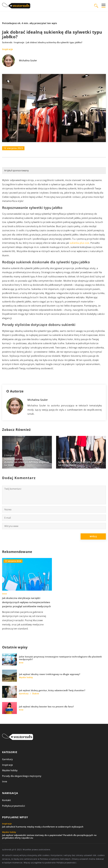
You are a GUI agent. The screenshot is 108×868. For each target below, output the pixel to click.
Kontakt (6, 800)
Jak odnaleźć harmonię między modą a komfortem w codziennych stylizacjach (43, 827)
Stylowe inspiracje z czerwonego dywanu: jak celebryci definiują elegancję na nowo (27, 462)
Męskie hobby (10, 770)
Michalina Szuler (28, 61)
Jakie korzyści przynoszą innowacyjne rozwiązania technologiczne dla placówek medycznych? (60, 658)
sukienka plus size (79, 243)
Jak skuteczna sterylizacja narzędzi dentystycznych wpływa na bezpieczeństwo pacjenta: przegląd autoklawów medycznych (26, 602)
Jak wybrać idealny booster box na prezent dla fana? (46, 707)
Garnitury (7, 759)
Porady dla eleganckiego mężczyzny (22, 776)
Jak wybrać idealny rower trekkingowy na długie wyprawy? (50, 674)
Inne (5, 781)
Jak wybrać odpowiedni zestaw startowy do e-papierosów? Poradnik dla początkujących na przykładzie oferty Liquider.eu (49, 837)
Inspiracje (8, 49)
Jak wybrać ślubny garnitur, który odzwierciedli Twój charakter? (52, 690)
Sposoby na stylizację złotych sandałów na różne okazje (80, 464)
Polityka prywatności (13, 806)
